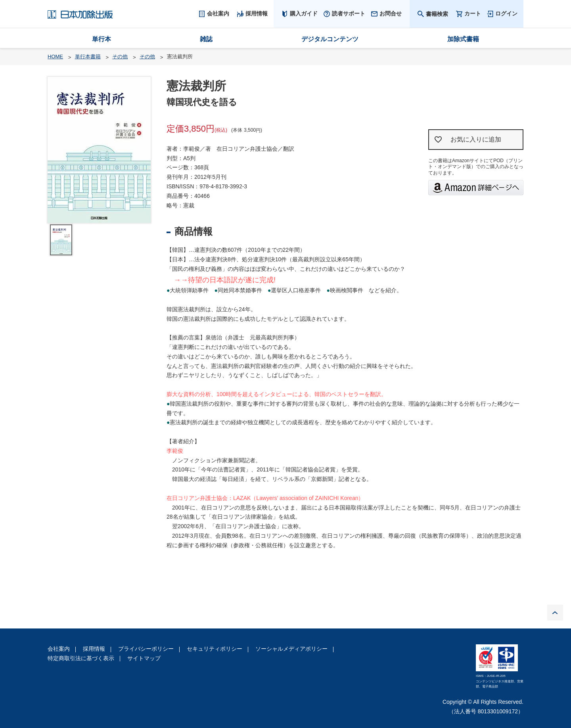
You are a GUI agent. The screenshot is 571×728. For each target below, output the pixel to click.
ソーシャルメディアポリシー (291, 649)
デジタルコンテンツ (330, 39)
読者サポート (349, 13)
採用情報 (94, 649)
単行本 (102, 39)
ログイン (506, 13)
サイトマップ (144, 658)
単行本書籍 (88, 57)
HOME (55, 57)
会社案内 (59, 649)
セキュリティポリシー (215, 649)
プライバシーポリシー (146, 649)
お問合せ (391, 13)
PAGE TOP (555, 613)
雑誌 (206, 39)
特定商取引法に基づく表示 (81, 658)
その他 (120, 57)
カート (473, 14)
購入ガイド (304, 13)
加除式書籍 (463, 39)
